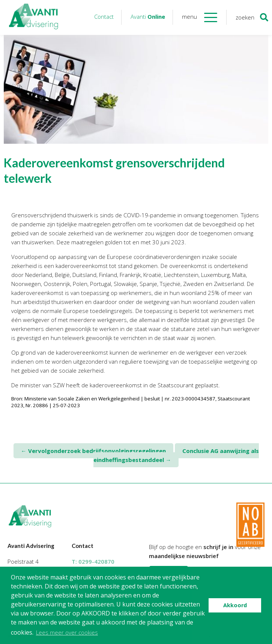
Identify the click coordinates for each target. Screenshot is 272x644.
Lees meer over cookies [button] (67, 632)
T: (93, 561)
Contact (104, 17)
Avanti (148, 17)
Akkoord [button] (235, 605)
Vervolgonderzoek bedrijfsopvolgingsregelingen (93, 451)
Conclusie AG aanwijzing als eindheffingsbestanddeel (176, 455)
